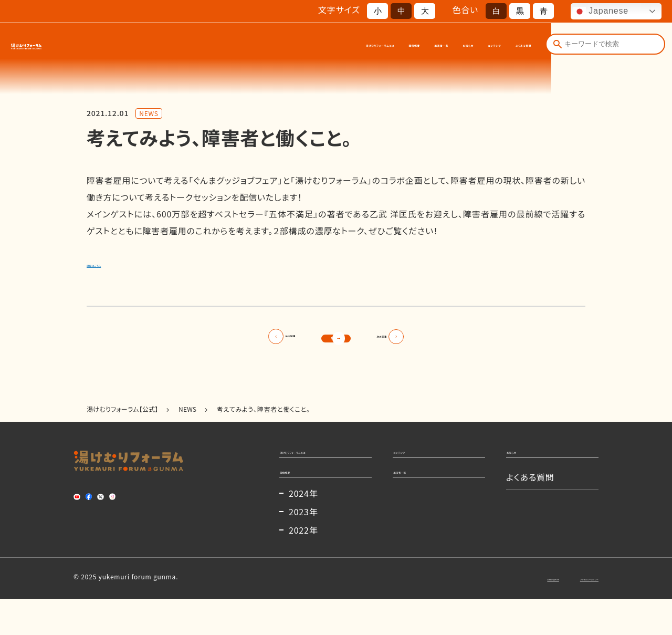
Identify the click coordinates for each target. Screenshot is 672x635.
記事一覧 (336, 342)
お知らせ (403, 46)
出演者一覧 (353, 46)
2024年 (303, 529)
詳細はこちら (112, 263)
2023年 (303, 548)
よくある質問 (508, 46)
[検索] (556, 46)
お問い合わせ (495, 614)
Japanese (601, 12)
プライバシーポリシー (568, 614)
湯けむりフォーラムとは (231, 46)
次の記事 (432, 342)
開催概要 (302, 46)
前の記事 (240, 342)
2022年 (303, 566)
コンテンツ (452, 46)
